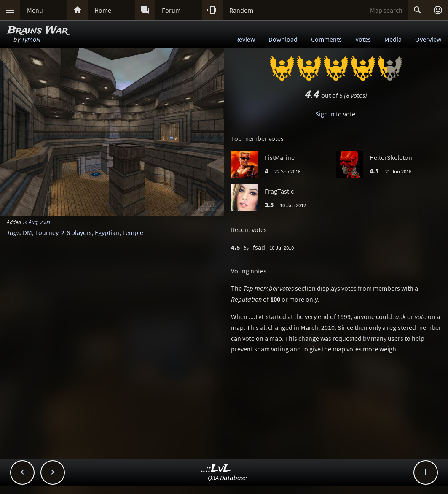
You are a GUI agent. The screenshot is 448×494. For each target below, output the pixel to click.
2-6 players (76, 232)
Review (245, 39)
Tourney (47, 232)
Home (103, 10)
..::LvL (216, 469)
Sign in (325, 114)
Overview (428, 39)
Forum (171, 10)
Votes (363, 39)
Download (283, 39)
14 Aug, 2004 (36, 222)
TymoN (31, 39)
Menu (35, 10)
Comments (326, 39)
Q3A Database (227, 478)
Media (393, 39)
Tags (13, 232)
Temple (133, 232)
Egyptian (107, 232)
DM (27, 232)
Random (241, 10)
